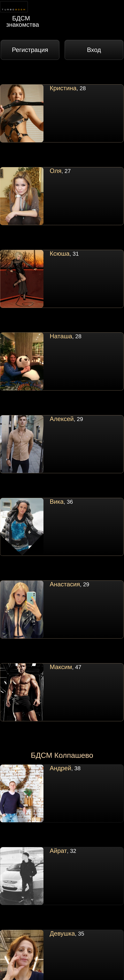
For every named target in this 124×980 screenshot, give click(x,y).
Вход (94, 50)
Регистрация (30, 50)
